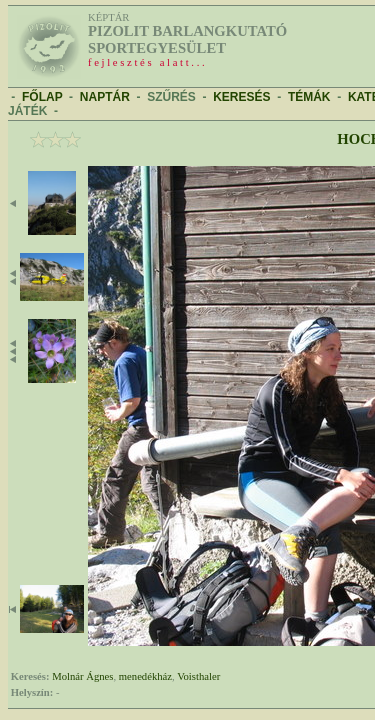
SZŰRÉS (171, 97)
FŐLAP (42, 97)
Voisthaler (198, 676)
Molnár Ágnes (82, 676)
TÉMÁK (309, 97)
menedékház (145, 676)
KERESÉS (241, 97)
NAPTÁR (105, 97)
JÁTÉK (27, 111)
